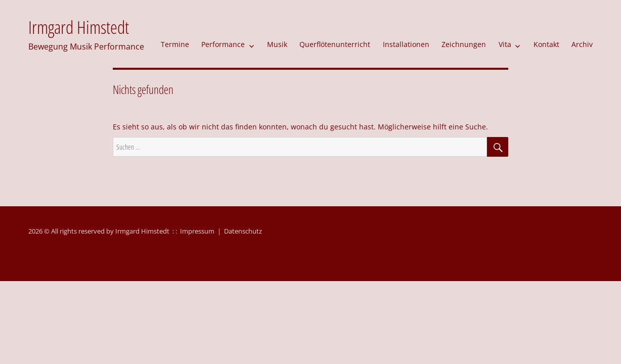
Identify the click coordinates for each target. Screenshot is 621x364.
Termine (175, 44)
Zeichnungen (464, 44)
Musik (277, 44)
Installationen (406, 44)
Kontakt (546, 44)
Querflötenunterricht (335, 44)
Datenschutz (243, 231)
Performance (223, 44)
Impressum (197, 231)
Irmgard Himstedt (79, 27)
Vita (505, 44)
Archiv (582, 44)
